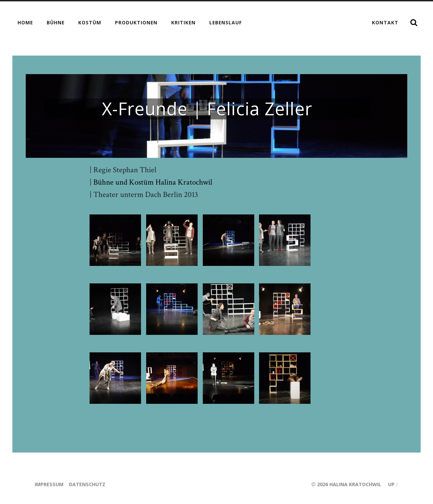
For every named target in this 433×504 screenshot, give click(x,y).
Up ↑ (393, 484)
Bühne (56, 22)
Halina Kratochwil (355, 484)
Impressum (49, 484)
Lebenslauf (226, 22)
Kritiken (183, 22)
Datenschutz (87, 484)
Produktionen (136, 22)
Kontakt (385, 22)
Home (25, 22)
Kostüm (90, 22)
